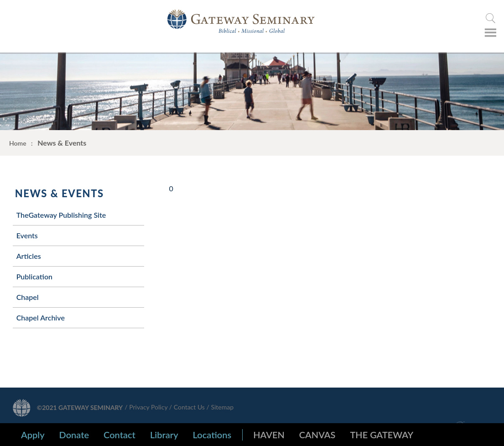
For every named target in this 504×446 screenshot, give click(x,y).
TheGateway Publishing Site (61, 215)
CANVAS (317, 435)
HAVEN (269, 435)
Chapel (28, 297)
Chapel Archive (41, 317)
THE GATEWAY (382, 435)
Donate (74, 435)
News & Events (60, 193)
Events (27, 235)
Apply (33, 435)
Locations (212, 435)
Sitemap (222, 407)
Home (18, 143)
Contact (120, 435)
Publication (34, 276)
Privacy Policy (148, 407)
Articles (29, 256)
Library (164, 435)
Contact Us (189, 407)
